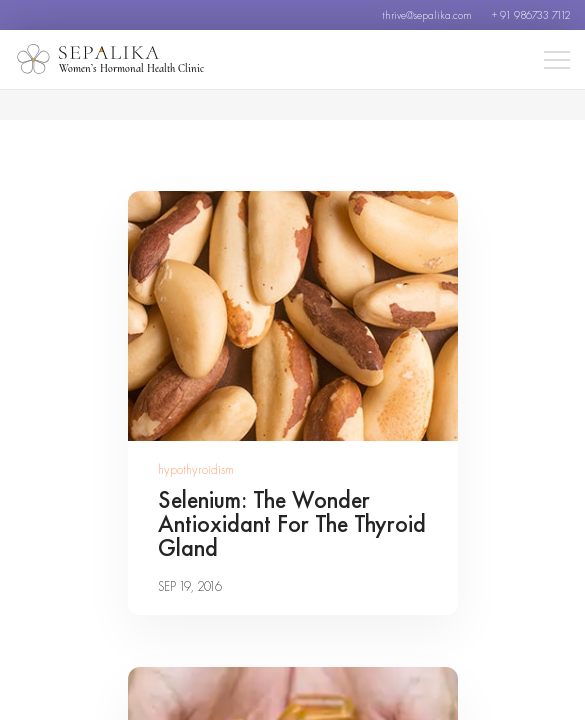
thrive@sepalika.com (427, 15)
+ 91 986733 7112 (531, 15)
